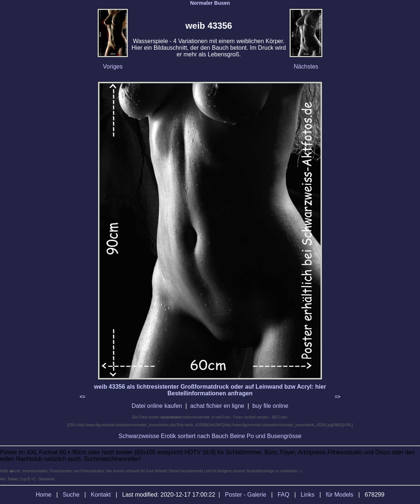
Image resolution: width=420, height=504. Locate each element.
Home (44, 495)
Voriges (113, 66)
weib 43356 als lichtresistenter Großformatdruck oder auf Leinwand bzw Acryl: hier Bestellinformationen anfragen (210, 390)
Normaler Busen (210, 3)
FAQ (283, 495)
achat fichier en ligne (217, 406)
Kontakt (101, 495)
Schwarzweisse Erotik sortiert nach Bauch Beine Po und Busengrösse (210, 436)
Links (307, 495)
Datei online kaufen (157, 406)
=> (337, 397)
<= (83, 397)
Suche (71, 495)
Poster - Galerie (246, 495)
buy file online (270, 406)
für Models (339, 495)
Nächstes (306, 66)
